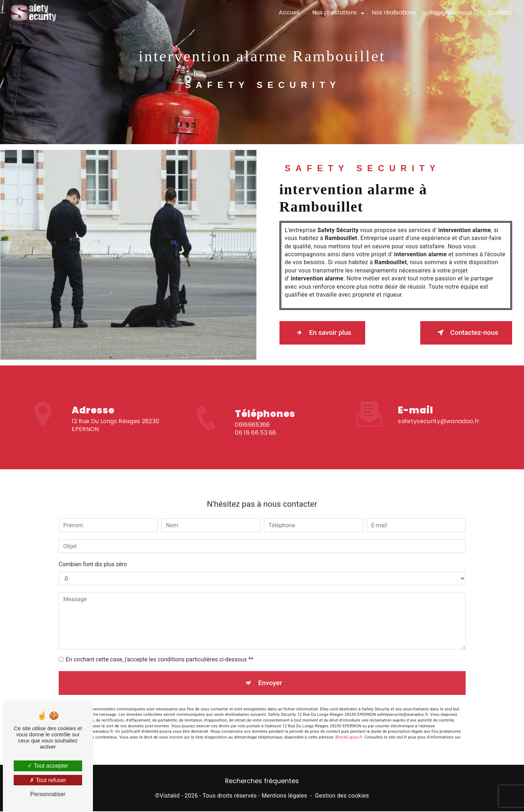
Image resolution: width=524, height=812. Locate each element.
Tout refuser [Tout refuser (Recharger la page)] (48, 780)
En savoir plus (324, 333)
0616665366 (252, 435)
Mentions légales (284, 796)
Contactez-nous (465, 333)
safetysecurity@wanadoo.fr (439, 411)
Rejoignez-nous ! (452, 12)
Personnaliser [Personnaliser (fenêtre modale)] (48, 794)
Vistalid (170, 796)
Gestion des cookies (342, 796)
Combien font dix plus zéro (93, 554)
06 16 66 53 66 (255, 443)
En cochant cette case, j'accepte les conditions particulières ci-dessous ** (160, 649)
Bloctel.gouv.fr (349, 727)
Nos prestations (334, 12)
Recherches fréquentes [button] (262, 782)
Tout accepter (48, 766)
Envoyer (270, 673)
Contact (500, 12)
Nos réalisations (393, 12)
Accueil (289, 12)
